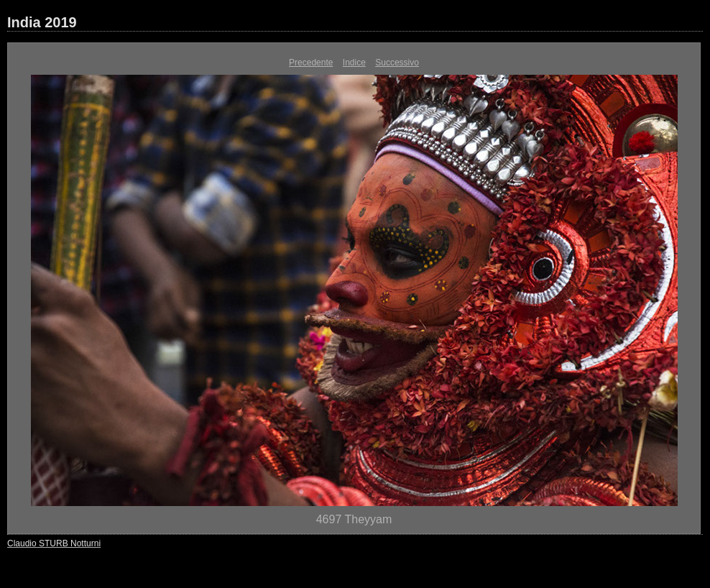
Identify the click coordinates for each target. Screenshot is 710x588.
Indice (354, 63)
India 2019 (42, 22)
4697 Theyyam (354, 519)
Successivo (397, 63)
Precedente (311, 63)
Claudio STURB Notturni (54, 543)
